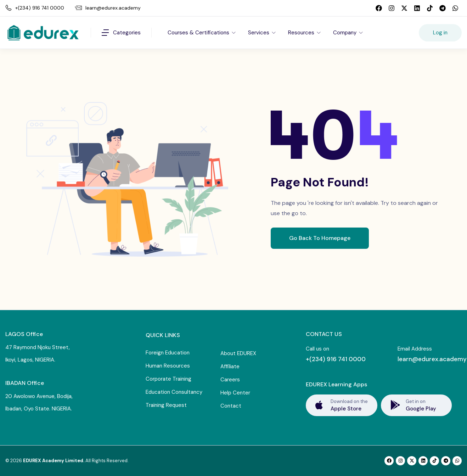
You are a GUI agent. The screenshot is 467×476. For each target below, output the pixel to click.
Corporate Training (168, 379)
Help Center (235, 393)
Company (345, 33)
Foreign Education (168, 353)
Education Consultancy (174, 392)
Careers (230, 380)
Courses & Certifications (199, 33)
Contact (231, 406)
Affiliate (230, 366)
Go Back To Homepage (320, 238)
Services (259, 33)
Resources (302, 33)
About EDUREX (238, 353)
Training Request (166, 405)
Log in (440, 33)
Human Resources (168, 366)
